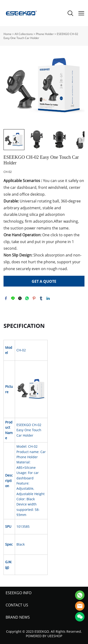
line (13, 298)
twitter (20, 298)
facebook (6, 298)
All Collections (24, 34)
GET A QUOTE (44, 281)
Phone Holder (45, 34)
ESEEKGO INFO (19, 593)
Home (8, 34)
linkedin (48, 298)
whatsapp (27, 298)
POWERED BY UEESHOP (44, 636)
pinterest (34, 298)
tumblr (41, 298)
